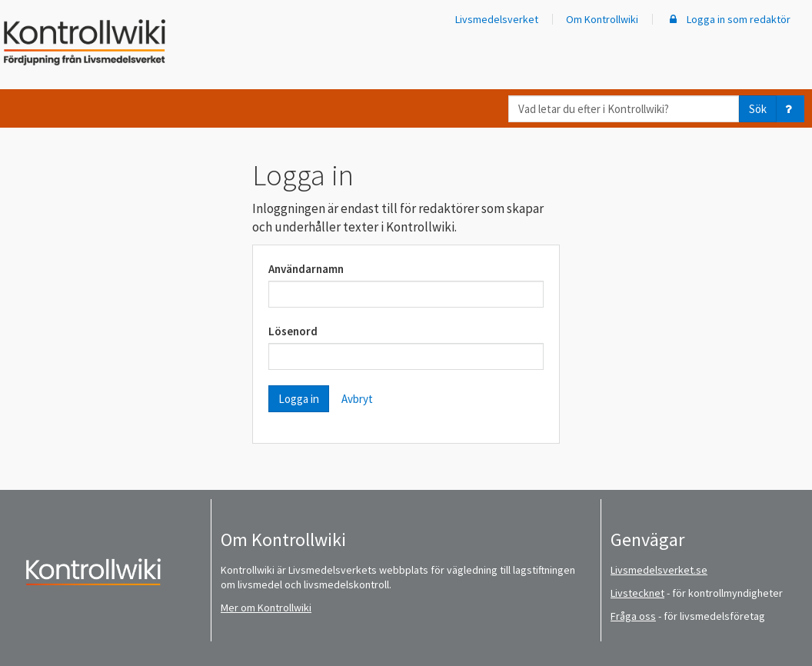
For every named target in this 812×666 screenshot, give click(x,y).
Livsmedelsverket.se (659, 570)
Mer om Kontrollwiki (266, 608)
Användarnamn (306, 269)
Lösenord (293, 331)
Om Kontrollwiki (602, 19)
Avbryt (357, 399)
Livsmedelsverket (497, 19)
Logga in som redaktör (728, 19)
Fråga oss (633, 616)
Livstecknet (637, 593)
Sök (758, 109)
